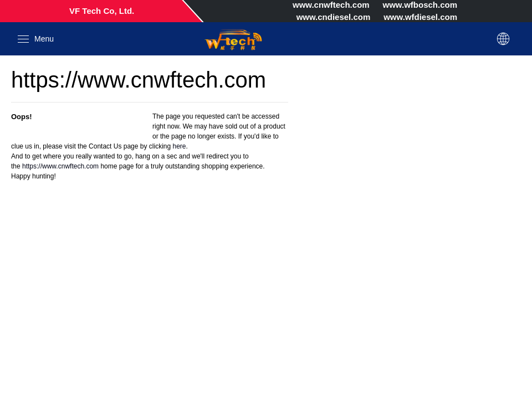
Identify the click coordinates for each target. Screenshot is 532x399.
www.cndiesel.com (334, 17)
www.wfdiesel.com (420, 17)
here (179, 146)
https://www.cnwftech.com (60, 166)
